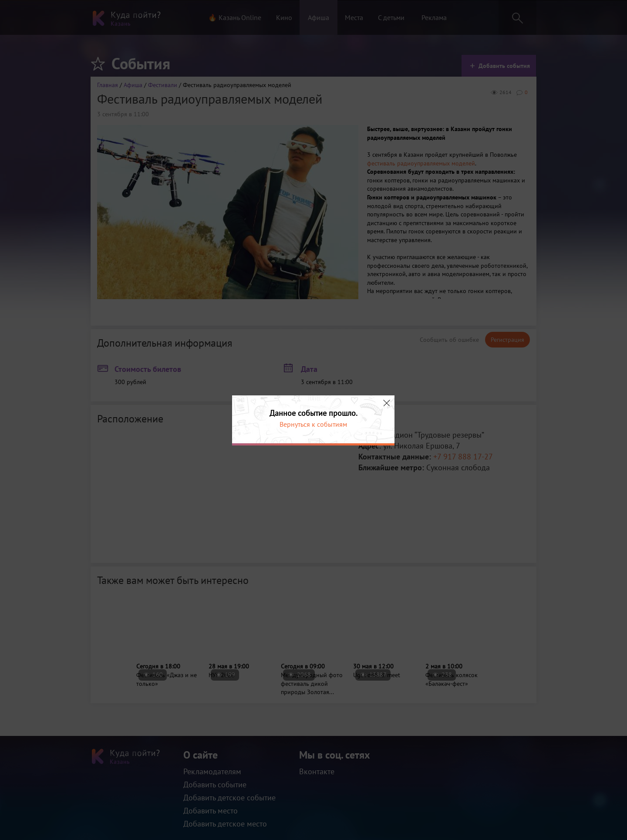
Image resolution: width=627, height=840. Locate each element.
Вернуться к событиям (313, 424)
